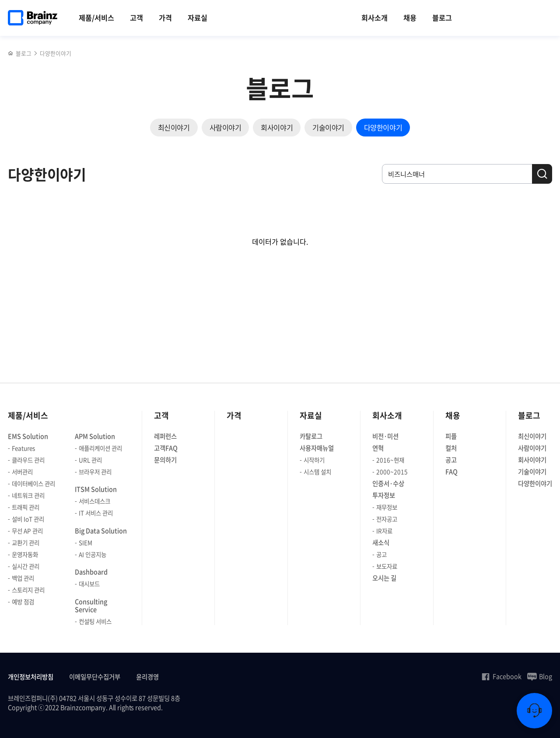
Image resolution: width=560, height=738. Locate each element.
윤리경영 (147, 677)
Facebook (501, 676)
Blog (540, 676)
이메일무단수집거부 (95, 677)
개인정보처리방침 (31, 677)
